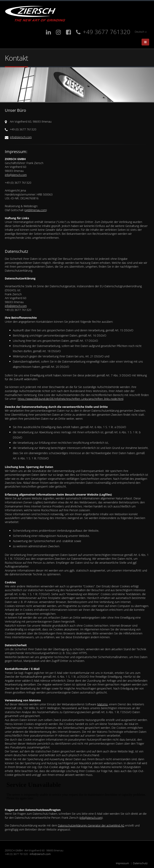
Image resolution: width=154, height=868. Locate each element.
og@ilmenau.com (35, 210)
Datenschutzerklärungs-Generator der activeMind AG (91, 825)
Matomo (102, 704)
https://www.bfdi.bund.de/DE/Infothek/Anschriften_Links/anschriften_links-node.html (70, 399)
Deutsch (141, 32)
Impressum (122, 863)
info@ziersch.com (21, 137)
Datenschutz (140, 863)
